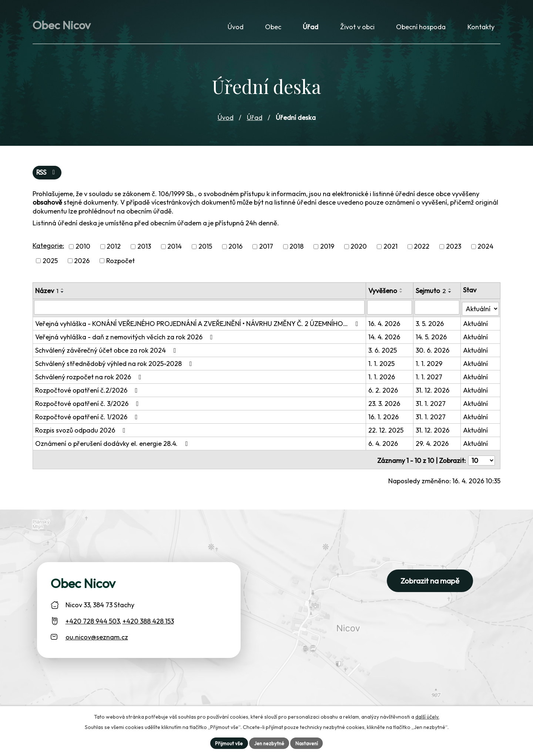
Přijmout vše (228, 743)
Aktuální (476, 325)
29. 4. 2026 (433, 445)
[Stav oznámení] (481, 309)
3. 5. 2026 (430, 325)
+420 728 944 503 (93, 620)
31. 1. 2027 (431, 405)
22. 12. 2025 (387, 431)
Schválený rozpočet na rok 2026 (90, 378)
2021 (390, 249)
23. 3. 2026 (385, 405)
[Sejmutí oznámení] (438, 310)
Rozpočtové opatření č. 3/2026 (88, 405)
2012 (114, 249)
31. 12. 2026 (433, 391)
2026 (82, 263)
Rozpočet (120, 263)
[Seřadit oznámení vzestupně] (63, 292)
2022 (422, 249)
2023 (454, 249)
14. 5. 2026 (432, 338)
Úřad (255, 120)
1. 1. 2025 (382, 365)
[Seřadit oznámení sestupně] (63, 295)
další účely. (427, 716)
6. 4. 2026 (384, 445)
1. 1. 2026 (382, 378)
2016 (235, 249)
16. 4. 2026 (385, 325)
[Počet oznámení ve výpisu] (482, 460)
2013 (144, 249)
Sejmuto (432, 293)
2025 (50, 263)
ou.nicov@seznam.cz (97, 636)
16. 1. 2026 (384, 418)
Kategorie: (48, 248)
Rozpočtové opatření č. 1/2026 (88, 418)
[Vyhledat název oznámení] (200, 310)
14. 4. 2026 (385, 338)
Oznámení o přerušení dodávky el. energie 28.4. (113, 445)
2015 (205, 249)
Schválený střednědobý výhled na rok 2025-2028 (115, 365)
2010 (83, 249)
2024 (485, 249)
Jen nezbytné (269, 743)
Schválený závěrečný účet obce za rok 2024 (107, 351)
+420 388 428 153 (148, 620)
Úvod (226, 120)
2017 (266, 249)
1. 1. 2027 (430, 378)
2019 (327, 249)
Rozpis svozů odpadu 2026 (82, 431)
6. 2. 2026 (384, 391)
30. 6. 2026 (433, 351)
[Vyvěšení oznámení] (390, 310)
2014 (175, 249)
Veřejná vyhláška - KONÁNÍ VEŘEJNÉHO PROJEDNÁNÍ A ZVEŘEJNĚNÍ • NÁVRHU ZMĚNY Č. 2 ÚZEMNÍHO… (198, 325)
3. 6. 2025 (383, 351)
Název (47, 293)
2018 (296, 249)
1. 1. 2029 (430, 365)
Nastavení (308, 743)
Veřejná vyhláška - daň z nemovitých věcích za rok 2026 (125, 338)
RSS (48, 175)
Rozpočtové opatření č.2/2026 (88, 391)
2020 (359, 249)
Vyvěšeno (383, 293)
